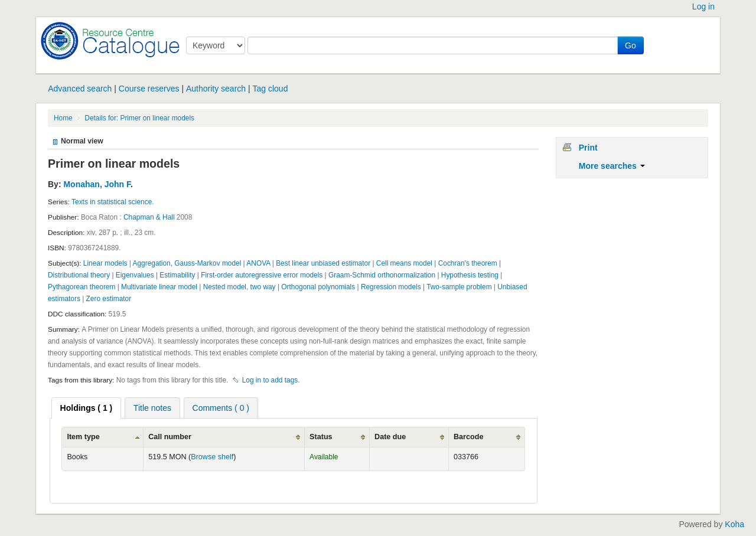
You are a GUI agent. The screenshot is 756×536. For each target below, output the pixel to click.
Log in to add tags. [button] (271, 380)
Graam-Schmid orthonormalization (382, 275)
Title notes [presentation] (152, 408)
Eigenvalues (135, 275)
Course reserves (149, 89)
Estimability (177, 275)
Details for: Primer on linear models (139, 118)
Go (630, 45)
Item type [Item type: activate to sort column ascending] (83, 437)
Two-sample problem (459, 287)
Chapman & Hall (149, 217)
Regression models (391, 287)
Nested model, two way (239, 287)
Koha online (107, 41)
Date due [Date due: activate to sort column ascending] (390, 437)
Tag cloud (271, 89)
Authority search (216, 89)
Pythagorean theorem (82, 287)
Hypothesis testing (470, 275)
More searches (612, 166)
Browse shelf (212, 457)
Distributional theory (79, 275)
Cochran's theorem (468, 263)
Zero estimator (109, 299)
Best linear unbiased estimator (323, 263)
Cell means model (404, 263)
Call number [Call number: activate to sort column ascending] (170, 437)
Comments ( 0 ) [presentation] (221, 408)
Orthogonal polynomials (318, 287)
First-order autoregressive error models (262, 275)
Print (588, 148)
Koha (734, 524)
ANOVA (258, 263)
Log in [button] (703, 6)
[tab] (87, 408)
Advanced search (80, 89)
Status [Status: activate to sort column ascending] (321, 437)
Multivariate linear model (159, 287)
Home (63, 118)
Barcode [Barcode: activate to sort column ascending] (468, 437)
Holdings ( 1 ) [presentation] (87, 408)
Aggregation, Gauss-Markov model (187, 263)
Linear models (105, 263)
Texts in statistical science (112, 202)
